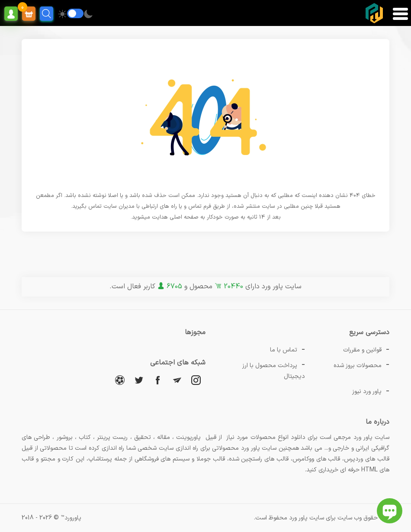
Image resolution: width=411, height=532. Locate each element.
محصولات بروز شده (358, 366)
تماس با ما (284, 350)
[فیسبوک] (158, 380)
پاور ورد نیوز (367, 392)
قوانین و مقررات (362, 350)
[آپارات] (120, 380)
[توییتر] (139, 380)
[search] (47, 14)
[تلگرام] (177, 380)
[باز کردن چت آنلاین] (390, 511)
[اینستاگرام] (196, 380)
